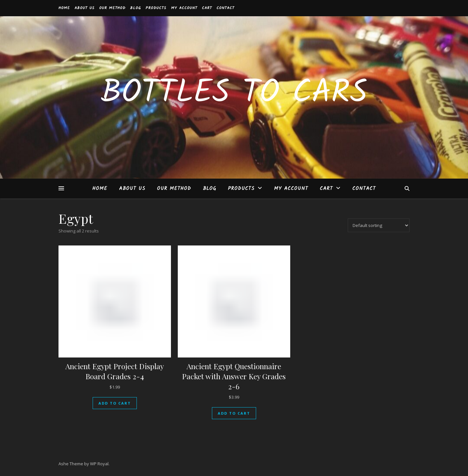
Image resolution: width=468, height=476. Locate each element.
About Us (84, 8)
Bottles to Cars (234, 94)
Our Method (112, 8)
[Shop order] (379, 225)
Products (156, 8)
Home (64, 8)
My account (184, 8)
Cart (207, 8)
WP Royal (99, 464)
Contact (225, 8)
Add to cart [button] (115, 403)
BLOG (136, 8)
